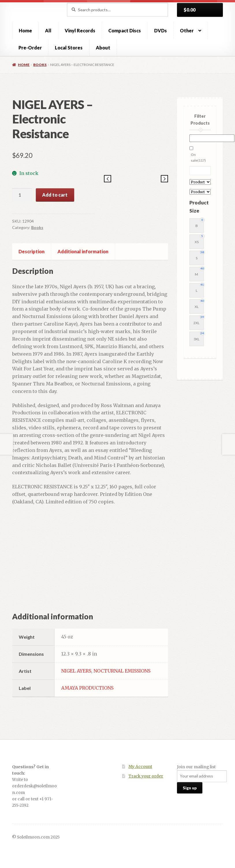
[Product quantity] (22, 195)
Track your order (146, 776)
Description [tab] (31, 251)
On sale (198, 157)
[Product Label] (200, 192)
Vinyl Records (80, 31)
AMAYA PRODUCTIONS (87, 688)
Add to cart (55, 195)
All (48, 31)
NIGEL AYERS (76, 671)
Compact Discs (125, 31)
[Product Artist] (200, 182)
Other (187, 31)
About (103, 48)
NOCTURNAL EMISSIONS (122, 671)
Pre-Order (30, 48)
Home (25, 31)
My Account (140, 767)
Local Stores (69, 48)
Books (40, 65)
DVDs (161, 31)
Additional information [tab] (83, 251)
